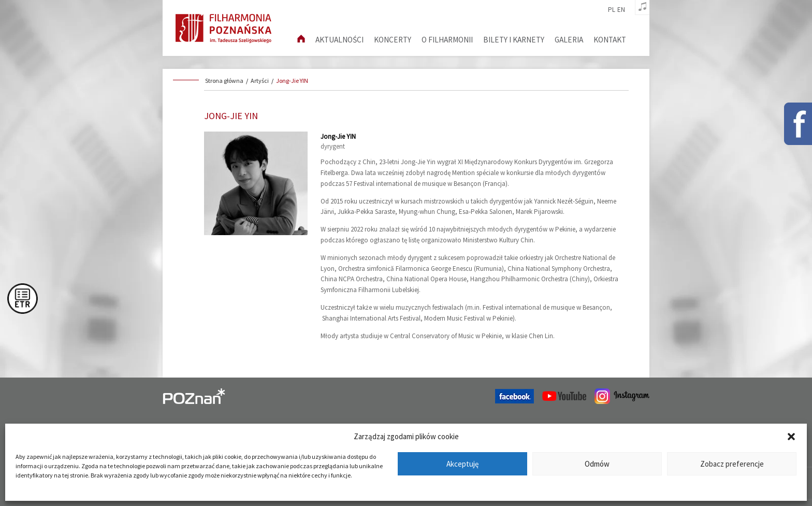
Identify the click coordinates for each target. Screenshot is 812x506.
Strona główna (224, 81)
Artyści (260, 81)
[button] (791, 437)
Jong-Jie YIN (292, 81)
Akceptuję (462, 464)
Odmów (597, 464)
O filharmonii (447, 40)
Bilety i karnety (514, 40)
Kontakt (610, 40)
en (621, 10)
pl (612, 10)
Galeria (569, 40)
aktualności (339, 40)
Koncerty (393, 40)
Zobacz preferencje (732, 464)
